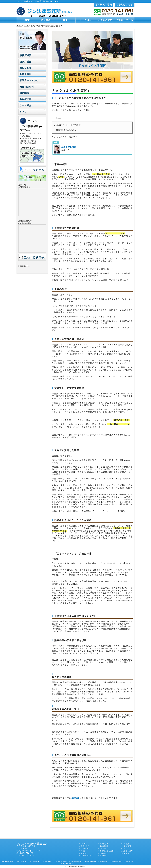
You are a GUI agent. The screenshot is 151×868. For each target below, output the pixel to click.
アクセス (84, 853)
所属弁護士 (26, 62)
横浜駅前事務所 (25, 221)
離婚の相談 (104, 861)
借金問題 (103, 848)
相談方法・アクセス (30, 80)
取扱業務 (46, 20)
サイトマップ (126, 853)
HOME (26, 20)
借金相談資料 (27, 87)
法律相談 (75, 798)
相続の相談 (130, 861)
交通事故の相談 (116, 861)
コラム (123, 848)
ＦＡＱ (26, 26)
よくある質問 (105, 20)
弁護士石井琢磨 (68, 147)
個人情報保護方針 (127, 851)
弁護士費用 (26, 74)
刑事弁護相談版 (76, 861)
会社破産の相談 (61, 861)
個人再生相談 (34, 861)
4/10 (20, 223)
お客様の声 (26, 99)
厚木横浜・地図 (104, 5)
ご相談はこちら (125, 20)
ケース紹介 (85, 20)
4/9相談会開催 (24, 187)
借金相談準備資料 (107, 851)
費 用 (66, 20)
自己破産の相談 (8, 861)
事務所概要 (26, 55)
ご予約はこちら (124, 5)
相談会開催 (27, 223)
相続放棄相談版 (90, 861)
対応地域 (24, 93)
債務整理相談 (48, 861)
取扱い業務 (26, 68)
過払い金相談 (21, 861)
